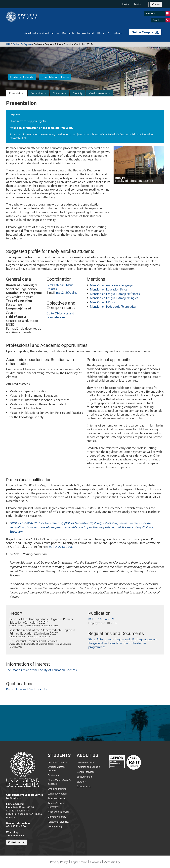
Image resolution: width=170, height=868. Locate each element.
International (85, 33)
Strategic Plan (84, 777)
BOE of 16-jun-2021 (101, 619)
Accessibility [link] (112, 862)
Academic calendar (58, 812)
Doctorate (53, 775)
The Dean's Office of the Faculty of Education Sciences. (42, 670)
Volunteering (55, 826)
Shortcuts (158, 14)
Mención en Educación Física (109, 289)
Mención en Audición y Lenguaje (111, 285)
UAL (8, 44)
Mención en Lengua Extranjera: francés (115, 294)
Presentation (16, 93)
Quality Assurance (100, 93)
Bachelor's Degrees (22, 44)
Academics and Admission (42, 33)
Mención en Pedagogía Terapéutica (113, 306)
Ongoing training (57, 789)
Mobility (78, 93)
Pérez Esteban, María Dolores (60, 287)
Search (161, 20)
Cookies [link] (96, 862)
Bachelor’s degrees (58, 762)
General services (85, 772)
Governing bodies (86, 762)
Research (68, 33)
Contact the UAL (17, 842)
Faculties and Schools (88, 767)
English (137, 4)
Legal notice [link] (79, 862)
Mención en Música (103, 302)
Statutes (81, 782)
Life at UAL (104, 33)
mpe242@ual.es (67, 292)
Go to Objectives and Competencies (60, 315)
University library (57, 817)
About (118, 33)
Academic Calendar (22, 77)
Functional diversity (58, 822)
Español (126, 4)
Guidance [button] (59, 93)
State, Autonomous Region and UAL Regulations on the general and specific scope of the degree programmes (122, 643)
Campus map (84, 786)
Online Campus (145, 32)
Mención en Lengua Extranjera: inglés (114, 298)
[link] (156, 4)
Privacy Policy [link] (59, 862)
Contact (156, 4)
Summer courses (57, 798)
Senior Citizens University (56, 805)
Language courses (58, 794)
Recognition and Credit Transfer (27, 689)
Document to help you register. (29, 121)
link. (25, 138)
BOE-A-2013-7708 (61, 546)
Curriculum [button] (38, 93)
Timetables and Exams (55, 77)
